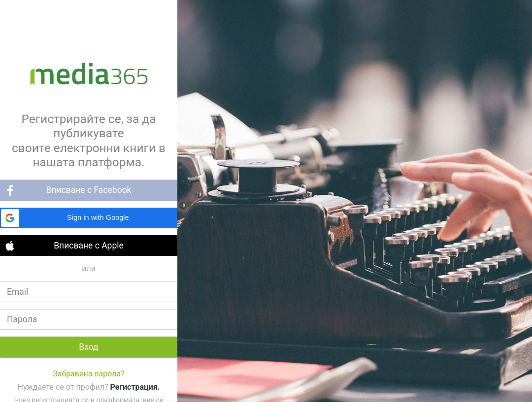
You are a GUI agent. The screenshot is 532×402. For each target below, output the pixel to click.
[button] (89, 218)
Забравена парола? (89, 374)
